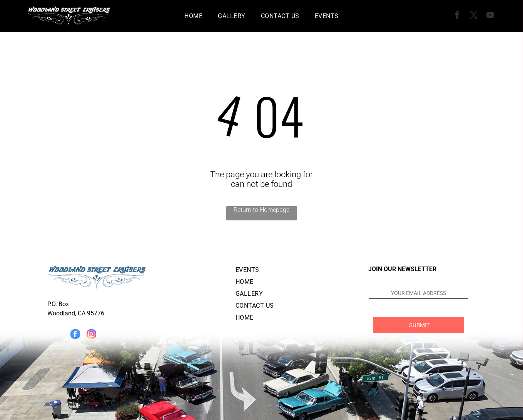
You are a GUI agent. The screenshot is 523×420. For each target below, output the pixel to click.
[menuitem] (193, 16)
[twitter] (474, 16)
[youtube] (490, 16)
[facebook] (457, 16)
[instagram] (91, 335)
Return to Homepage (261, 210)
